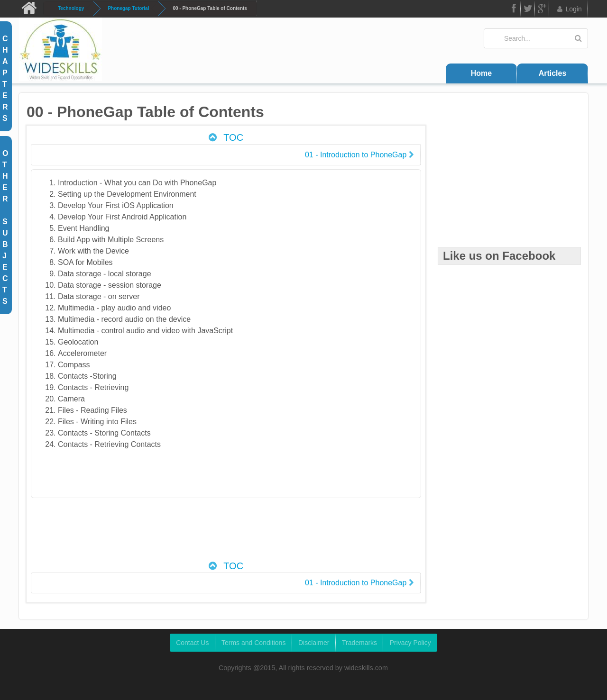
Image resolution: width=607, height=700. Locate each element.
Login (569, 9)
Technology (71, 8)
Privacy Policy (410, 643)
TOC (225, 137)
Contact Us (192, 643)
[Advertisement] (226, 534)
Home (481, 73)
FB (513, 10)
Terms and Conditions (253, 643)
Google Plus (542, 10)
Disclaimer (314, 643)
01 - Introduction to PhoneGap (359, 155)
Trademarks (359, 643)
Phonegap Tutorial (128, 8)
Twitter (528, 10)
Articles (553, 73)
